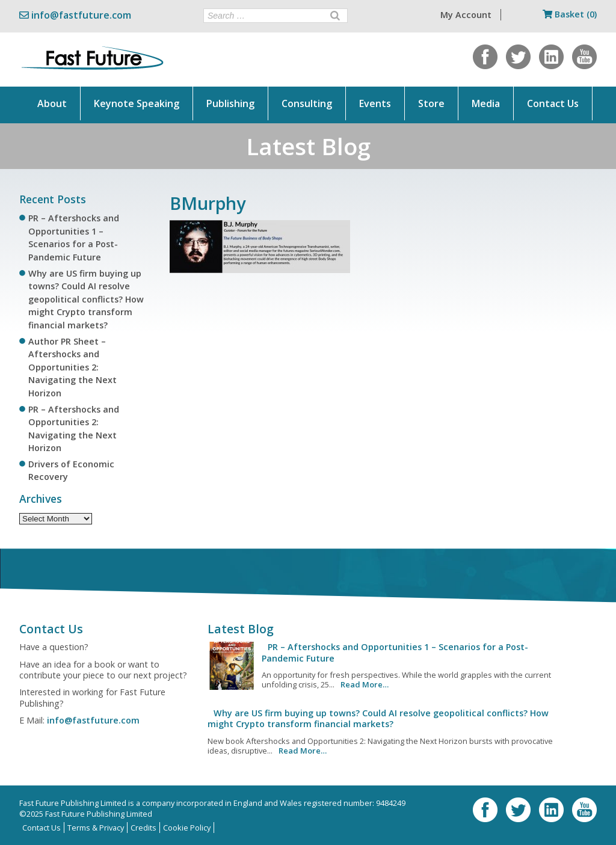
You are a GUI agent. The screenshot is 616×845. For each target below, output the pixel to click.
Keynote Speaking (137, 103)
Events (375, 103)
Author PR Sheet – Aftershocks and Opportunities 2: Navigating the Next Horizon (72, 367)
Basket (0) (570, 14)
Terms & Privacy (96, 828)
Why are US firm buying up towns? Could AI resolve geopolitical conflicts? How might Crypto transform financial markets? (86, 299)
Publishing (230, 103)
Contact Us (553, 103)
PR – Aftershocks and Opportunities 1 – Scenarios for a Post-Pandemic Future (395, 652)
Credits (143, 828)
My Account (466, 15)
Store (431, 103)
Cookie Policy (187, 828)
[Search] (335, 16)
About (52, 103)
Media (486, 103)
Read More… (365, 684)
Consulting (307, 103)
